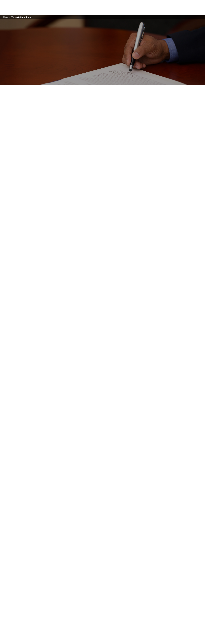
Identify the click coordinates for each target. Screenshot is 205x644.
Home (6, 17)
